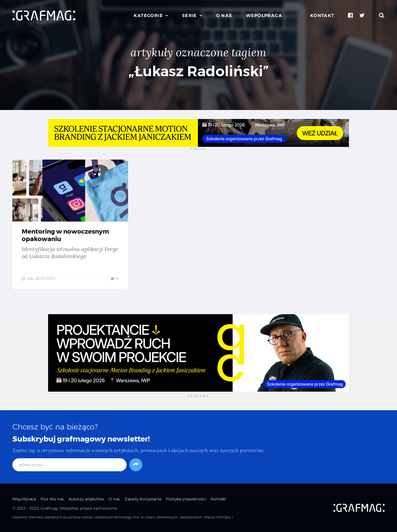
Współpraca (264, 15)
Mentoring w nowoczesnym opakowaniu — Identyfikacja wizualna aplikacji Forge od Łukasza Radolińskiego (70, 224)
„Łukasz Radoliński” (199, 71)
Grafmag (49, 508)
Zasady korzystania (143, 499)
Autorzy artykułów (86, 499)
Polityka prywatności (186, 499)
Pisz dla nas (52, 499)
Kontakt (322, 15)
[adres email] (69, 465)
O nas (224, 15)
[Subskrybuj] (136, 465)
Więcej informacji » (219, 517)
